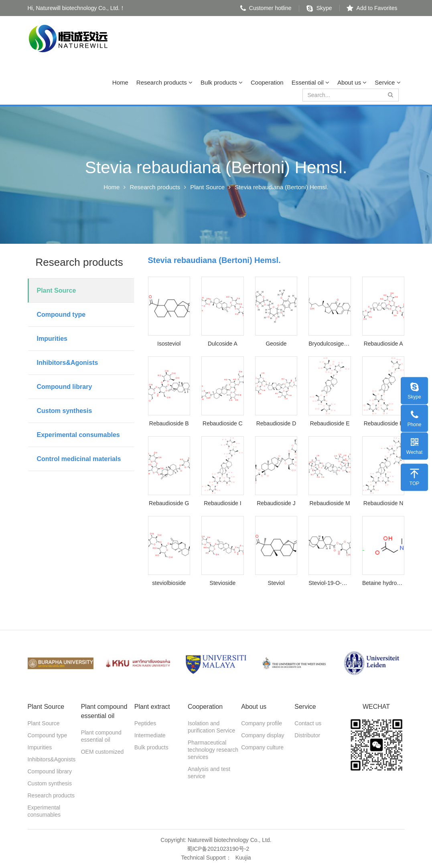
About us (352, 82)
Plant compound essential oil (101, 736)
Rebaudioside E (330, 423)
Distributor (307, 735)
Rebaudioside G (169, 503)
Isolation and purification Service (211, 727)
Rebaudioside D (276, 423)
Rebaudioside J (276, 503)
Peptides (145, 723)
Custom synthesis (65, 411)
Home (120, 82)
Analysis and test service (209, 773)
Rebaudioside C (223, 423)
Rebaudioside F (383, 423)
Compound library (65, 387)
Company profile (262, 723)
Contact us (308, 723)
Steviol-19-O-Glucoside (330, 583)
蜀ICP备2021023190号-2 (218, 849)
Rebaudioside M (330, 503)
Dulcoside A (223, 344)
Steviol (276, 583)
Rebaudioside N (383, 503)
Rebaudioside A (383, 344)
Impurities (52, 339)
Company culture (262, 747)
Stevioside (223, 583)
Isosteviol (169, 344)
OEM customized (102, 752)
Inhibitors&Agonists (68, 363)
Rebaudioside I (222, 503)
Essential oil (310, 82)
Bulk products (222, 82)
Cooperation (267, 82)
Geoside (276, 344)
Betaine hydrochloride (383, 583)
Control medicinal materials (79, 459)
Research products (164, 82)
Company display (263, 735)
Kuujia (243, 858)
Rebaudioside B (169, 423)
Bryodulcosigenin (330, 344)
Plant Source (207, 187)
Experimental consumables (78, 435)
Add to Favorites (372, 8)
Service (387, 82)
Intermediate (150, 735)
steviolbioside (169, 583)
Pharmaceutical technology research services (213, 750)
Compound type (61, 315)
